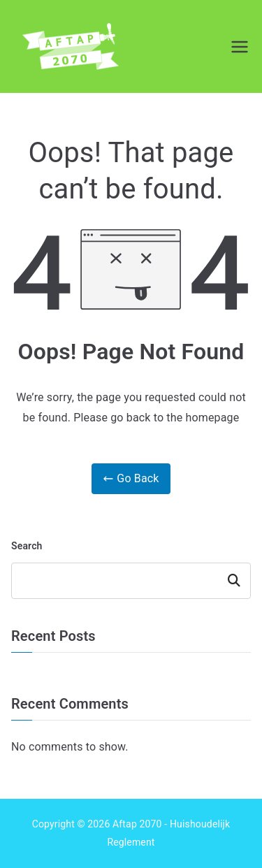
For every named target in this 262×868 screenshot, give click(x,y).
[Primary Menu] (240, 47)
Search (27, 546)
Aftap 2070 (137, 824)
